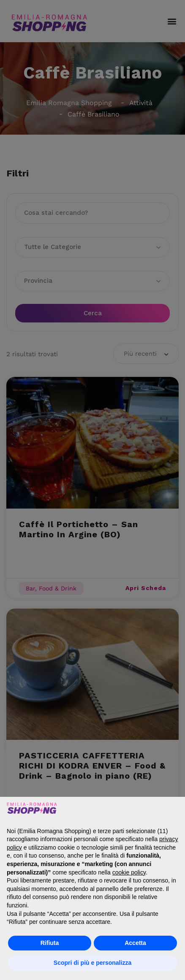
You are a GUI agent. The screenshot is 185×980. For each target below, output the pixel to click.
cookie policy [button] (129, 872)
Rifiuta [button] (50, 943)
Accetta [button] (135, 943)
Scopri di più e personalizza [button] (92, 963)
